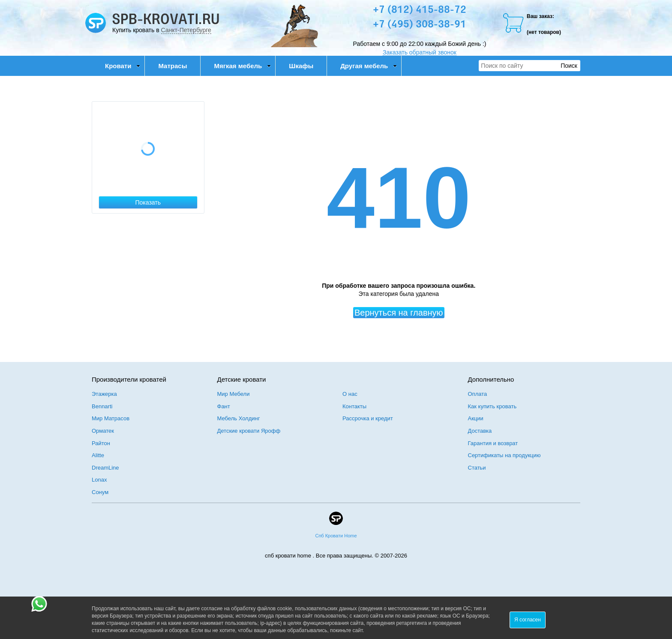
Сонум (100, 492)
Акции (476, 418)
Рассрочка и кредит (368, 418)
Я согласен (528, 620)
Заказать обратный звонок (420, 52)
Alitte (98, 455)
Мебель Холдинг (239, 418)
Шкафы (301, 66)
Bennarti (102, 406)
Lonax (99, 480)
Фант (224, 406)
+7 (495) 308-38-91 (420, 25)
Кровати (123, 66)
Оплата (478, 394)
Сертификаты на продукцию (504, 455)
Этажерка (104, 394)
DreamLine (105, 468)
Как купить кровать (492, 406)
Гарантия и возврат (493, 443)
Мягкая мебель (242, 66)
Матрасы (172, 66)
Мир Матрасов (111, 418)
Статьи (477, 468)
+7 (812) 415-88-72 (420, 10)
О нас (350, 394)
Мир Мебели (234, 394)
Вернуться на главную (399, 313)
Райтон (101, 443)
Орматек (103, 431)
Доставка (480, 431)
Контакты (354, 406)
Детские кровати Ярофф (249, 431)
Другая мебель (369, 66)
